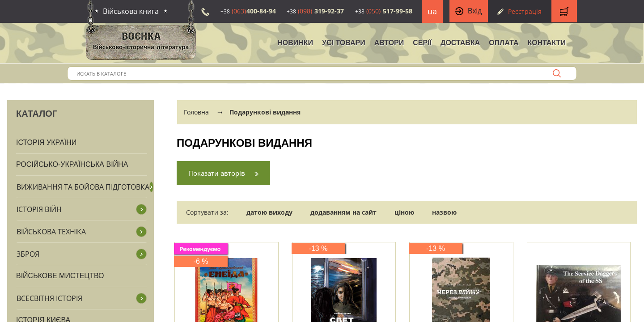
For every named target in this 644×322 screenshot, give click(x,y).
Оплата (504, 43)
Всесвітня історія (49, 298)
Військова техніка (51, 232)
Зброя (28, 254)
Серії (422, 43)
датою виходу (269, 212)
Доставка (460, 43)
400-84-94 (248, 11)
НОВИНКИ (295, 43)
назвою (444, 212)
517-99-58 (384, 11)
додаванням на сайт (343, 212)
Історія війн (39, 209)
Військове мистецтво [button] (60, 276)
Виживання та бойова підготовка (83, 187)
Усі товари (344, 43)
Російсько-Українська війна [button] (72, 164)
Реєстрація (525, 11)
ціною (404, 212)
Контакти (547, 43)
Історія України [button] (46, 142)
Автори (389, 43)
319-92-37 (315, 11)
